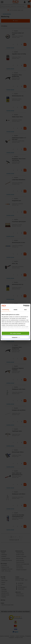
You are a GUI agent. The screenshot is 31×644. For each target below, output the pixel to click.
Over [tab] (25, 310)
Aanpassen (16, 337)
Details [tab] (15, 310)
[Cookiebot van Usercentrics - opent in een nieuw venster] (23, 306)
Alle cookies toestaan (15, 333)
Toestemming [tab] (6, 310)
